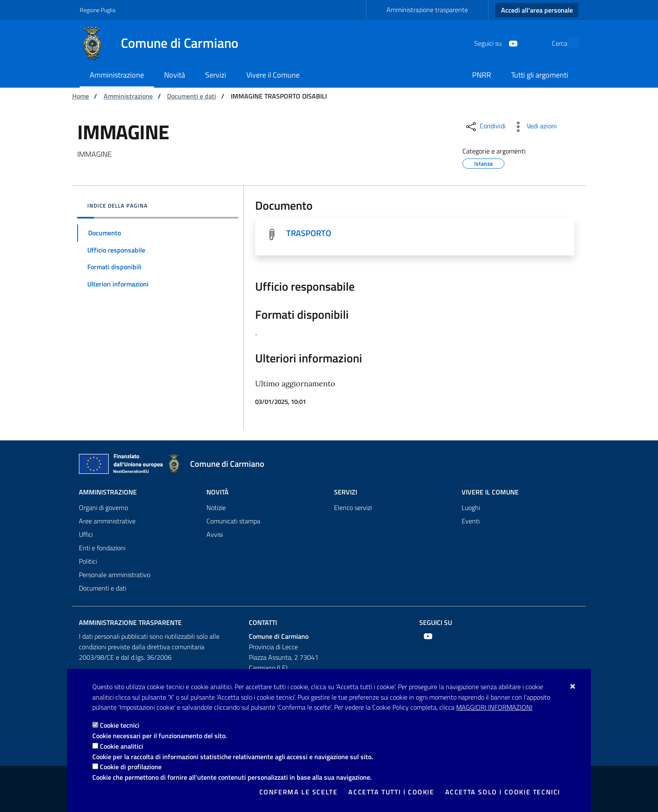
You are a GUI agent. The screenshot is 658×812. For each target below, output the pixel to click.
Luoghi (471, 507)
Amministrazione (128, 96)
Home (81, 96)
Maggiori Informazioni (494, 707)
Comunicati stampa (233, 521)
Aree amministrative (107, 521)
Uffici (86, 534)
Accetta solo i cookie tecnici (503, 792)
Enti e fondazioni (102, 548)
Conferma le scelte (299, 792)
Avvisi (215, 534)
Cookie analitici (121, 746)
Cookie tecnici (120, 725)
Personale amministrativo (115, 575)
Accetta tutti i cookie (391, 792)
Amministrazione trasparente (427, 10)
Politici (88, 561)
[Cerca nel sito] (568, 43)
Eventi (471, 521)
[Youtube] (494, 43)
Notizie (216, 507)
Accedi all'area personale (537, 10)
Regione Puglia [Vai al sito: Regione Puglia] (98, 10)
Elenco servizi (353, 507)
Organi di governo (103, 507)
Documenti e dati (192, 96)
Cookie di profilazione (131, 767)
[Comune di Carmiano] (164, 43)
